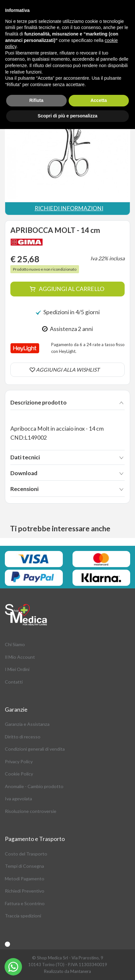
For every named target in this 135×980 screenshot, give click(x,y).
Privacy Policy (19, 761)
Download (24, 473)
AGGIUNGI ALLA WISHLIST (68, 370)
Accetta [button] (99, 100)
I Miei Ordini (17, 669)
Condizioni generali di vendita (35, 749)
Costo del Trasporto (26, 854)
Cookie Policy (19, 774)
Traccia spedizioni (23, 916)
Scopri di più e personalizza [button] (67, 116)
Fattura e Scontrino (25, 903)
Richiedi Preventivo (25, 891)
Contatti (14, 682)
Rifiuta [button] (36, 100)
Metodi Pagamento (25, 879)
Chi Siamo (15, 644)
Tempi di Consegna (24, 866)
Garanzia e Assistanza (27, 724)
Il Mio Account (20, 657)
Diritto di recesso (23, 737)
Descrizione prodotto (39, 402)
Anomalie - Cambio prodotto (34, 786)
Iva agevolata (18, 799)
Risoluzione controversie (31, 811)
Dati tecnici (25, 457)
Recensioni (24, 489)
